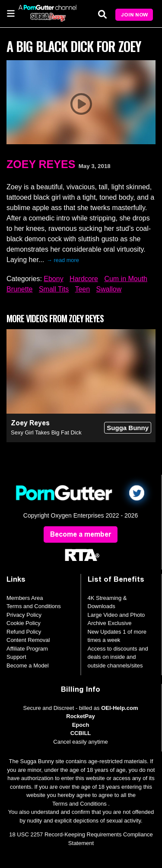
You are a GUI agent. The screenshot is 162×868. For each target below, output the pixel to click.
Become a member (81, 534)
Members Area (25, 598)
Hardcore (84, 279)
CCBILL (81, 733)
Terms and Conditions (34, 606)
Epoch (81, 725)
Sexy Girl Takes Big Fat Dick (46, 432)
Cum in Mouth (126, 279)
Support (16, 657)
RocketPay (80, 716)
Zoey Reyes (41, 164)
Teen (82, 289)
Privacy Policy (24, 615)
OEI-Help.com (119, 708)
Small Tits (54, 289)
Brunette (19, 289)
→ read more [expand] (63, 260)
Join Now (134, 15)
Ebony (53, 279)
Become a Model (28, 666)
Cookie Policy (24, 623)
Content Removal (28, 640)
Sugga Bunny (128, 428)
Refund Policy (24, 632)
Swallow (109, 289)
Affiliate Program (27, 649)
